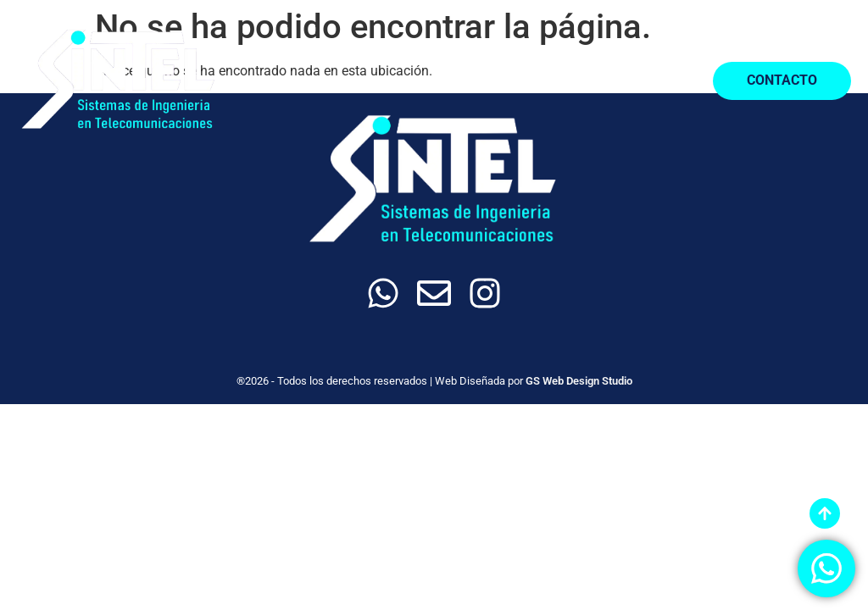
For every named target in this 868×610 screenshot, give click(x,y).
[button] (666, 81)
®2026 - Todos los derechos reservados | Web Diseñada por (381, 381)
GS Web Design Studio (579, 381)
